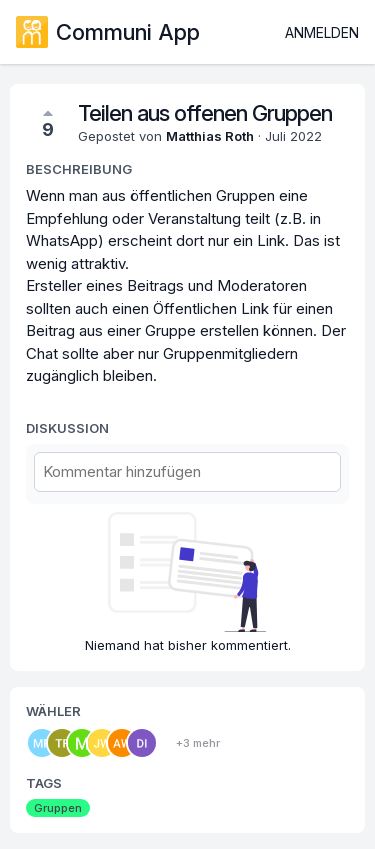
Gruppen (58, 808)
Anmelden (322, 32)
